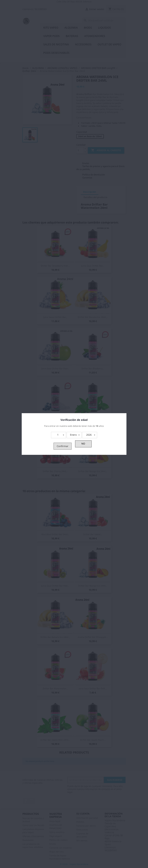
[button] (59, 435)
